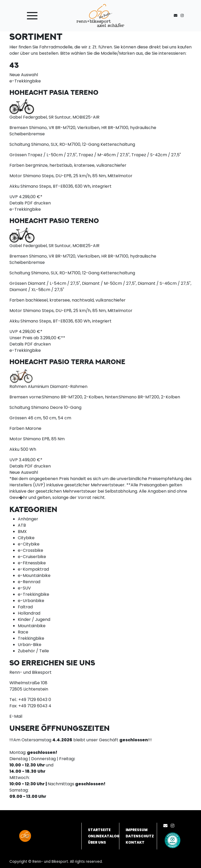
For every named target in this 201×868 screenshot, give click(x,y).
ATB (22, 525)
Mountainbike (32, 626)
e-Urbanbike (31, 601)
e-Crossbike (30, 550)
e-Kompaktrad (33, 569)
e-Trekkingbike (33, 594)
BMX (22, 532)
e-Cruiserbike (32, 557)
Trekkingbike (31, 638)
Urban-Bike (30, 645)
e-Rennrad (29, 582)
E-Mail (16, 716)
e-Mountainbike (34, 575)
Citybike (26, 538)
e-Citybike (29, 544)
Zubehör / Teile (33, 651)
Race (23, 632)
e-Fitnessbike (32, 563)
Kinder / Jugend (34, 619)
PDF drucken (38, 203)
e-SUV (24, 588)
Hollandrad (29, 613)
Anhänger (28, 519)
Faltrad (25, 607)
